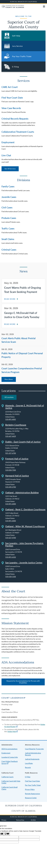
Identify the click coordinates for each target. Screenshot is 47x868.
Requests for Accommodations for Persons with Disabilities (23, 682)
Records (28, 767)
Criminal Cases (9, 250)
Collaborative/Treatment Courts (18, 132)
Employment (8, 142)
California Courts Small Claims (9, 788)
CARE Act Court (10, 87)
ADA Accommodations (9, 749)
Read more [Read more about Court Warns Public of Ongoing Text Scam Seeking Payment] (10, 299)
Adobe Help (12, 732)
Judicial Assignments (32, 759)
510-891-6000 (11, 504)
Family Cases (8, 186)
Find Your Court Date (12, 98)
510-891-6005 (11, 419)
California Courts (7, 777)
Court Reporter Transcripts (34, 749)
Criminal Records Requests (15, 119)
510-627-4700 (11, 538)
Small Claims (8, 239)
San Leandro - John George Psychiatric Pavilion (24, 544)
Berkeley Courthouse (16, 425)
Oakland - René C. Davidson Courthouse (25, 509)
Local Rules (29, 763)
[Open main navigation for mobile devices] (44, 6)
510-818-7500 (11, 470)
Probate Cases (9, 218)
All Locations (9, 397)
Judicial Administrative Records (33, 754)
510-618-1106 (11, 577)
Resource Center (31, 798)
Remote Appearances (32, 794)
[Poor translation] (7, 834)
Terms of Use (20, 820)
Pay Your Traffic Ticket (33, 785)
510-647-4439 (11, 436)
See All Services (10, 169)
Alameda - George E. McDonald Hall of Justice (25, 407)
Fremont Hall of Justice (17, 459)
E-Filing (28, 777)
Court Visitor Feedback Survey (10, 762)
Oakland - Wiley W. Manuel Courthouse (25, 526)
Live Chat (6, 155)
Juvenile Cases (9, 197)
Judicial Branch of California (23, 2)
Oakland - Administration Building (22, 493)
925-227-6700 (11, 453)
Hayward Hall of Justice (17, 476)
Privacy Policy (30, 789)
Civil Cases (7, 207)
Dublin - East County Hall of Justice (23, 442)
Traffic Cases (8, 229)
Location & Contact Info (10, 757)
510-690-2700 (11, 487)
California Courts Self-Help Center (11, 782)
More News (9, 379)
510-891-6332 (11, 557)
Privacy (4, 820)
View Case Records (11, 108)
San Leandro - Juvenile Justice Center (24, 563)
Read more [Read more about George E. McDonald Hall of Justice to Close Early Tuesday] (10, 324)
